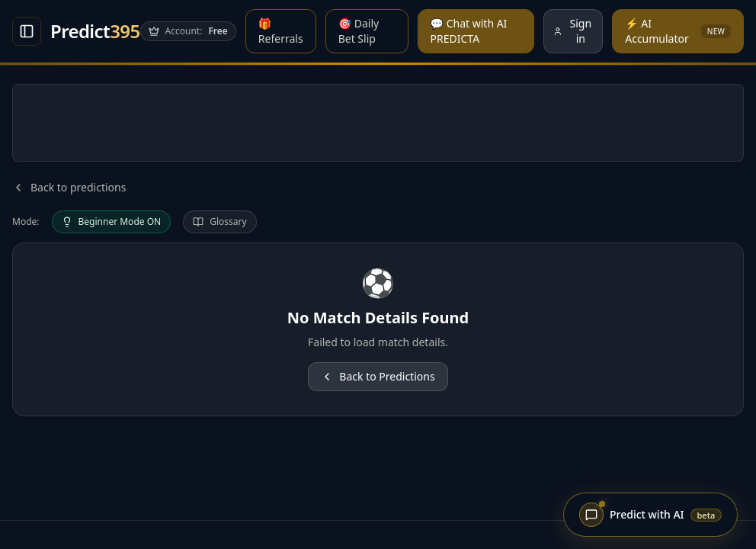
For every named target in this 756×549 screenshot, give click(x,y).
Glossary (219, 222)
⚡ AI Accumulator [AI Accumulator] (678, 31)
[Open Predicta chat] (650, 515)
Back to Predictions (378, 376)
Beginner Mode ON (112, 222)
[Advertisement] (378, 123)
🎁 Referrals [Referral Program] (281, 31)
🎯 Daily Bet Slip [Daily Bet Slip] (359, 31)
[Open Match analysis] (27, 31)
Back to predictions (69, 187)
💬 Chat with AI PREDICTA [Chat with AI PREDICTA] (469, 31)
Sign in (572, 31)
